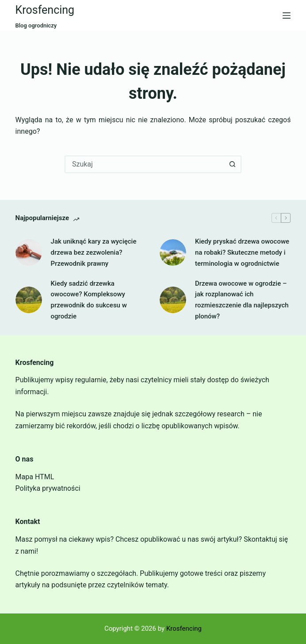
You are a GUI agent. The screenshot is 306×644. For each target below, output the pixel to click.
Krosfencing (45, 10)
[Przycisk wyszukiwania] (233, 164)
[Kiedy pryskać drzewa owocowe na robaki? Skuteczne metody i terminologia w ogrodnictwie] (173, 252)
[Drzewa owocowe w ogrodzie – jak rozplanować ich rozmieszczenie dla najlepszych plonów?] (173, 300)
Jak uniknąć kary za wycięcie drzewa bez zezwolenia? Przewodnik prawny (94, 252)
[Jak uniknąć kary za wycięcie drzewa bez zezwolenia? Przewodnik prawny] (29, 252)
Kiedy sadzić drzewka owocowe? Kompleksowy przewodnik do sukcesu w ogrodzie (89, 300)
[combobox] (145, 164)
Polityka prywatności (48, 488)
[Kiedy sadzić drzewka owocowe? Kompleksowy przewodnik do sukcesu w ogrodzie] (29, 300)
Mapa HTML (35, 477)
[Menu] (287, 16)
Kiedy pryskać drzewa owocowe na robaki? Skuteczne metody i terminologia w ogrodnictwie (242, 252)
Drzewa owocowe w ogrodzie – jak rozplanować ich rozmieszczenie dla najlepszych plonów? (242, 300)
